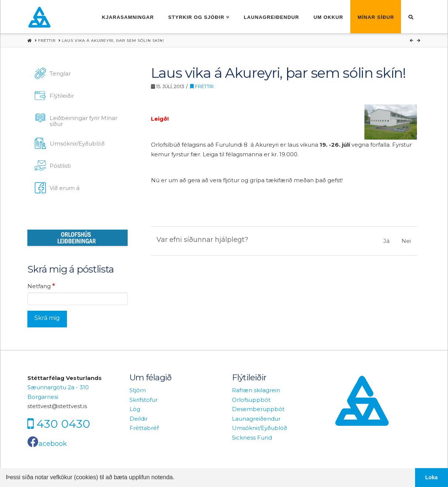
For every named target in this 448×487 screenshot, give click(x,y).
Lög (135, 409)
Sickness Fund (252, 438)
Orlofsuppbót (251, 400)
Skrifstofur (144, 400)
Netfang (41, 286)
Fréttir (202, 86)
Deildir (139, 419)
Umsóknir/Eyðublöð (260, 428)
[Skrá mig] (47, 319)
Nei (406, 241)
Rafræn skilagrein (256, 390)
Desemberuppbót (258, 409)
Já (386, 241)
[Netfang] (78, 299)
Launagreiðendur (256, 419)
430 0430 (63, 423)
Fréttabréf (144, 428)
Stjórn (138, 390)
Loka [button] (432, 477)
